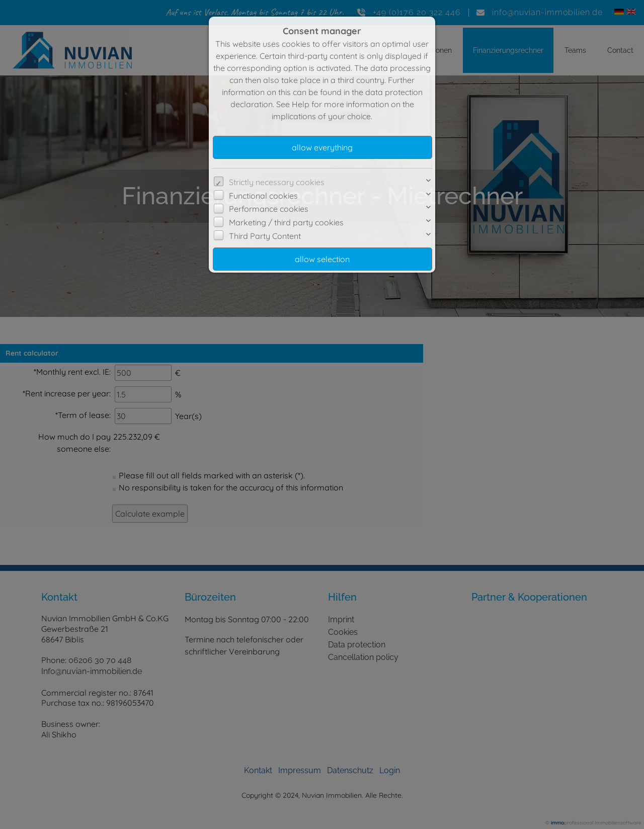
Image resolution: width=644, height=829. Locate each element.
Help (301, 104)
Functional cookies (263, 196)
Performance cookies (269, 209)
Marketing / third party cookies (286, 222)
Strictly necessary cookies (277, 182)
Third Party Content (265, 236)
